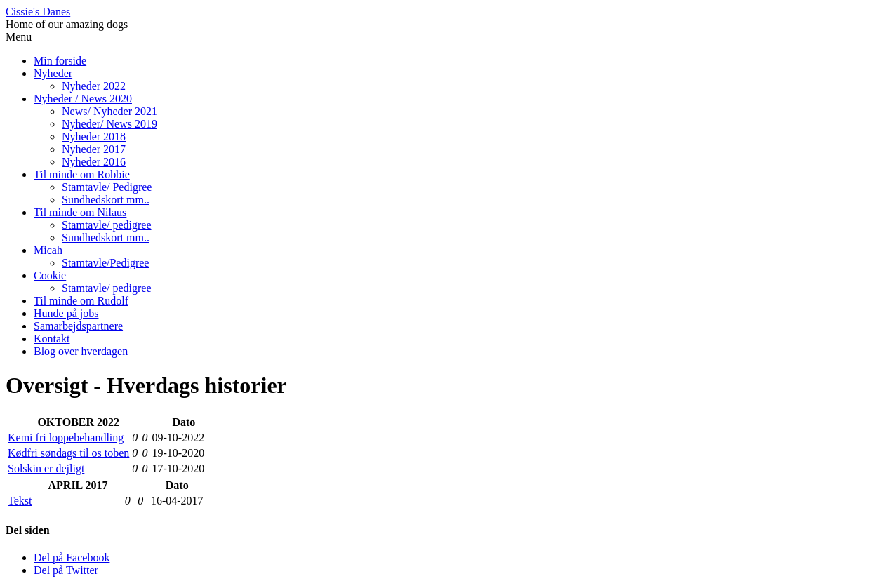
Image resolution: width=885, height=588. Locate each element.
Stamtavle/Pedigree (105, 263)
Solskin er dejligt (46, 468)
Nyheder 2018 (94, 136)
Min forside (60, 61)
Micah (48, 250)
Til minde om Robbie (82, 174)
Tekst (20, 501)
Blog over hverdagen (81, 351)
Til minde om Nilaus (80, 212)
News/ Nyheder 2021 (109, 111)
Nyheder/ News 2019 (109, 124)
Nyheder (53, 73)
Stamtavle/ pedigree (107, 225)
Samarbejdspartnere (78, 326)
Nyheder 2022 (94, 86)
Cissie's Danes (38, 12)
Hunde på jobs (66, 313)
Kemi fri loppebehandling (66, 437)
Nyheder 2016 (94, 162)
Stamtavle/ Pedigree (107, 187)
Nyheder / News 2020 (83, 99)
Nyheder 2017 (94, 149)
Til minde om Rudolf (81, 301)
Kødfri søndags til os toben (68, 453)
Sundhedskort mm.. (106, 200)
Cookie (50, 275)
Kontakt (52, 339)
